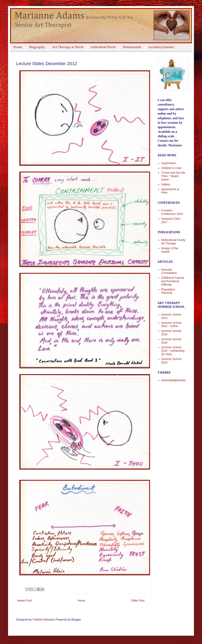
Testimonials (132, 47)
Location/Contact (161, 47)
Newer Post (24, 601)
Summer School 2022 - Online (171, 325)
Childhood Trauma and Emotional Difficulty (173, 281)
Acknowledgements (173, 380)
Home (18, 47)
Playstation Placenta (168, 291)
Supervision (169, 163)
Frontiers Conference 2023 (172, 212)
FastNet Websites (44, 620)
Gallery (166, 184)
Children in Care (171, 168)
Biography (37, 47)
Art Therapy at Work (68, 47)
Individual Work (103, 47)
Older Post (138, 601)
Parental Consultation (169, 271)
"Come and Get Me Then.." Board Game (173, 176)
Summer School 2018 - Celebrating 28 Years (173, 351)
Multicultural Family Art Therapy (173, 242)
